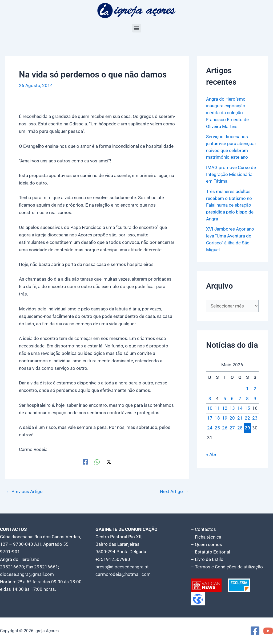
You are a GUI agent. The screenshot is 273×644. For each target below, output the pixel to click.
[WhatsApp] (97, 462)
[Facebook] (85, 462)
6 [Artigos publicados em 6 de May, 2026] (232, 397)
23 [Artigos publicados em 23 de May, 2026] (255, 417)
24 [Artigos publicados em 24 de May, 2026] (210, 427)
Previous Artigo (24, 492)
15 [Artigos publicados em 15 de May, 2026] (247, 407)
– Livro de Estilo (207, 559)
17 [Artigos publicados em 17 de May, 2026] (210, 417)
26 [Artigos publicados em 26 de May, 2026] (225, 427)
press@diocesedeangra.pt (122, 567)
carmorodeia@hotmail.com (123, 574)
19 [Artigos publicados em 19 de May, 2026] (225, 417)
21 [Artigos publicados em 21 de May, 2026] (240, 417)
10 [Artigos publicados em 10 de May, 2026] (210, 407)
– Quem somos (206, 544)
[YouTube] (268, 631)
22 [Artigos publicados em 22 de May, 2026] (247, 417)
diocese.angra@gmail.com (27, 574)
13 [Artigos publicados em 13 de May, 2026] (232, 407)
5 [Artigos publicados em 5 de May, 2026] (225, 397)
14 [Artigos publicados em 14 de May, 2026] (240, 407)
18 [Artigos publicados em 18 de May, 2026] (217, 417)
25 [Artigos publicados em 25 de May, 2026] (217, 427)
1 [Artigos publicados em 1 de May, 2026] (247, 388)
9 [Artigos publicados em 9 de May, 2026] (255, 397)
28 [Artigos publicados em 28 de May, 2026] (240, 427)
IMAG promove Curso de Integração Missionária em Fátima (231, 174)
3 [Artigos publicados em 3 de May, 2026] (210, 397)
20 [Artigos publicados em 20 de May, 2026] (232, 417)
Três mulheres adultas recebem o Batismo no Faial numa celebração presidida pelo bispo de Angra (230, 204)
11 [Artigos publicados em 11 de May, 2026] (217, 407)
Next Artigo (174, 492)
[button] (137, 28)
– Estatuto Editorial (210, 552)
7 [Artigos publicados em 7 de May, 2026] (240, 397)
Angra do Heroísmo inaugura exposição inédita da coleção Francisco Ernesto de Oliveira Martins (227, 113)
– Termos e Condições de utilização (227, 567)
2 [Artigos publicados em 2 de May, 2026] (255, 388)
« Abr (211, 453)
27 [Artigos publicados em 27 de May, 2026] (232, 427)
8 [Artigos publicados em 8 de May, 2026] (247, 397)
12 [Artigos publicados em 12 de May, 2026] (225, 407)
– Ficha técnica (206, 537)
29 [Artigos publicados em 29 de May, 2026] (247, 427)
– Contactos (203, 530)
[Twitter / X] (109, 462)
